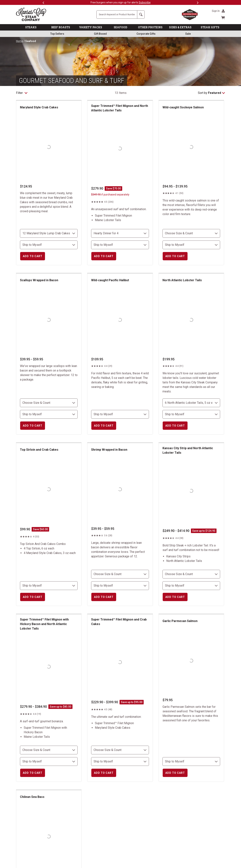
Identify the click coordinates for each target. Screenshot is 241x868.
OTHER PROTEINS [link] (150, 27)
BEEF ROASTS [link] (61, 27)
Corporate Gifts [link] (146, 34)
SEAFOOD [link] (120, 27)
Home (20, 41)
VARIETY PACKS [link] (91, 27)
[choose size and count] (49, 233)
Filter (22, 93)
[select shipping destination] (49, 245)
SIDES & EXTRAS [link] (180, 27)
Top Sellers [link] (57, 34)
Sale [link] (188, 34)
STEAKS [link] (31, 27)
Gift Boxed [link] (100, 34)
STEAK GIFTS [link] (210, 27)
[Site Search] (117, 15)
